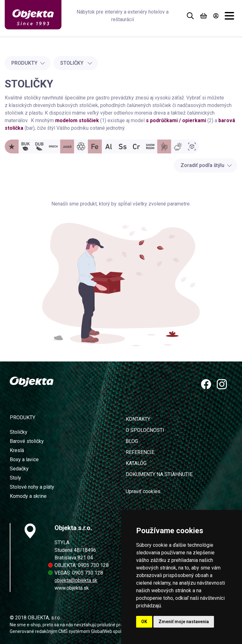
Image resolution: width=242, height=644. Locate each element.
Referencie (140, 452)
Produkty (28, 63)
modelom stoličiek (77, 120)
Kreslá (17, 450)
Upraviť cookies (143, 491)
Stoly (15, 478)
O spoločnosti (145, 430)
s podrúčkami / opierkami (176, 120)
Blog (132, 441)
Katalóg (136, 463)
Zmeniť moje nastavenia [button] (184, 622)
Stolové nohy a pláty (32, 487)
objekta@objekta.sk (76, 580)
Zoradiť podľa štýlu (206, 165)
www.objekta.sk (72, 588)
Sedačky (19, 469)
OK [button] (144, 622)
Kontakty (138, 419)
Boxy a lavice (24, 459)
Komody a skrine (28, 496)
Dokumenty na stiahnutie (159, 474)
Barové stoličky (27, 441)
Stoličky (76, 63)
